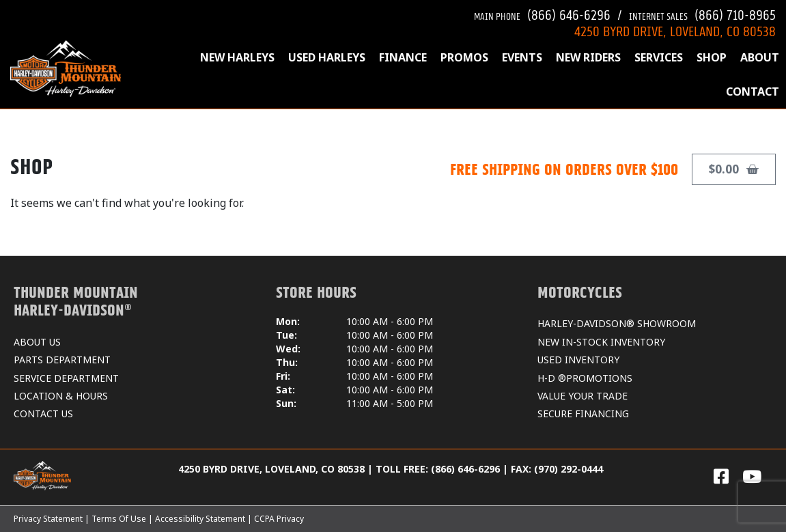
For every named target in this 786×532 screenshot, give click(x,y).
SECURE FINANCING (583, 414)
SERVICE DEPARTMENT (66, 378)
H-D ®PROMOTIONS (585, 378)
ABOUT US (37, 342)
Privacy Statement (48, 519)
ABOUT (760, 57)
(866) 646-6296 (542, 13)
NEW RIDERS (588, 57)
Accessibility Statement (200, 519)
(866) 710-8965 (702, 13)
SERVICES (659, 57)
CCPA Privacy (279, 519)
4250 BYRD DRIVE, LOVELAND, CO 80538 (675, 30)
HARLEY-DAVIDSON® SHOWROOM (617, 323)
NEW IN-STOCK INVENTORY (601, 342)
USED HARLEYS (327, 57)
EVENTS (522, 57)
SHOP (712, 57)
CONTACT (753, 92)
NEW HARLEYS (237, 57)
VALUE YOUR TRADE (583, 396)
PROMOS (464, 57)
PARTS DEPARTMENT (62, 360)
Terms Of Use (119, 519)
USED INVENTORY (578, 360)
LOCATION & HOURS (61, 396)
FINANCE (403, 57)
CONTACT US (43, 414)
